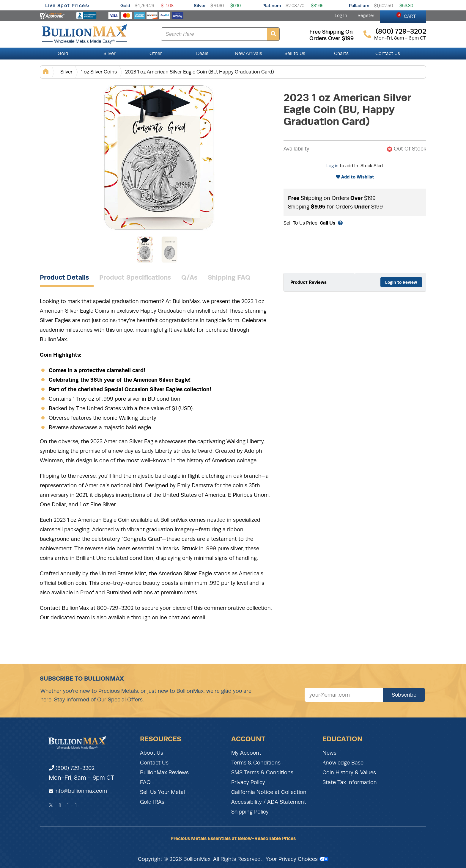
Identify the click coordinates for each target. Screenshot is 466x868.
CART (406, 15)
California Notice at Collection (269, 792)
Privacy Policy (248, 782)
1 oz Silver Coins (99, 72)
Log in (332, 166)
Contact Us (388, 54)
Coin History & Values (349, 773)
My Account (246, 753)
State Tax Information (350, 782)
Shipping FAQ (229, 277)
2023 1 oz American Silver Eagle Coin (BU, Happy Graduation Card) (200, 72)
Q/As (189, 277)
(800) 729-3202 (72, 768)
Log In (341, 15)
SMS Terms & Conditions (262, 773)
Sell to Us (295, 54)
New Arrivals (248, 54)
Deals (202, 54)
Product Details (64, 277)
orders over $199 (332, 38)
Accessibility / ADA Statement (269, 802)
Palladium (359, 6)
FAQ (145, 782)
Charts (341, 54)
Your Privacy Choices (297, 859)
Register (366, 15)
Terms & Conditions (256, 763)
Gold (125, 6)
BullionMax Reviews (164, 773)
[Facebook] (60, 805)
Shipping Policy (250, 812)
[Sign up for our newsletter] (344, 695)
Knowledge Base (343, 763)
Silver (200, 6)
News (329, 753)
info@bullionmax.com (81, 791)
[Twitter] (51, 805)
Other (156, 54)
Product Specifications (135, 277)
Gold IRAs (152, 802)
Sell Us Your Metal (162, 792)
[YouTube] (76, 805)
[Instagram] (68, 805)
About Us (152, 753)
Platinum (272, 6)
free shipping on (331, 32)
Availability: (297, 149)
